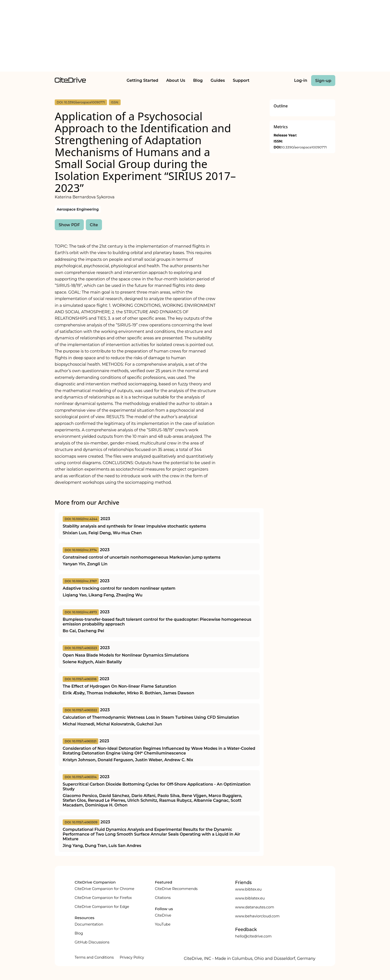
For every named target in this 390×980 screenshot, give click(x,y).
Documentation (89, 924)
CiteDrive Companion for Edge (102, 907)
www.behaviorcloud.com (257, 916)
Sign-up (323, 81)
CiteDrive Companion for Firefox (103, 898)
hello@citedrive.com (253, 936)
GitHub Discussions (92, 942)
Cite (94, 225)
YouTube (163, 924)
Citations (163, 898)
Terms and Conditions (94, 957)
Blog (198, 80)
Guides (218, 80)
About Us (176, 80)
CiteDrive (163, 915)
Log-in (301, 80)
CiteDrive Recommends (176, 889)
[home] (70, 81)
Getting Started (142, 80)
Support (241, 80)
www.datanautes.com (255, 907)
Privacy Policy (132, 957)
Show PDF (69, 225)
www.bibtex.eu (248, 889)
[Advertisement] (195, 37)
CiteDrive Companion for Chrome (104, 889)
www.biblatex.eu (250, 898)
